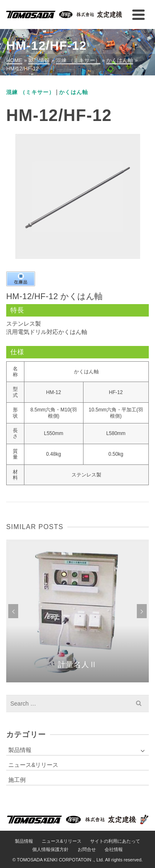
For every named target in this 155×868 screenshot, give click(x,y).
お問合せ (87, 849)
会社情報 (114, 849)
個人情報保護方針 (50, 849)
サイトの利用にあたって (115, 841)
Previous (13, 611)
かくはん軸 (74, 92)
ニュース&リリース (33, 765)
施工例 (17, 780)
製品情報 (20, 750)
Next (142, 611)
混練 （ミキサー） (30, 92)
